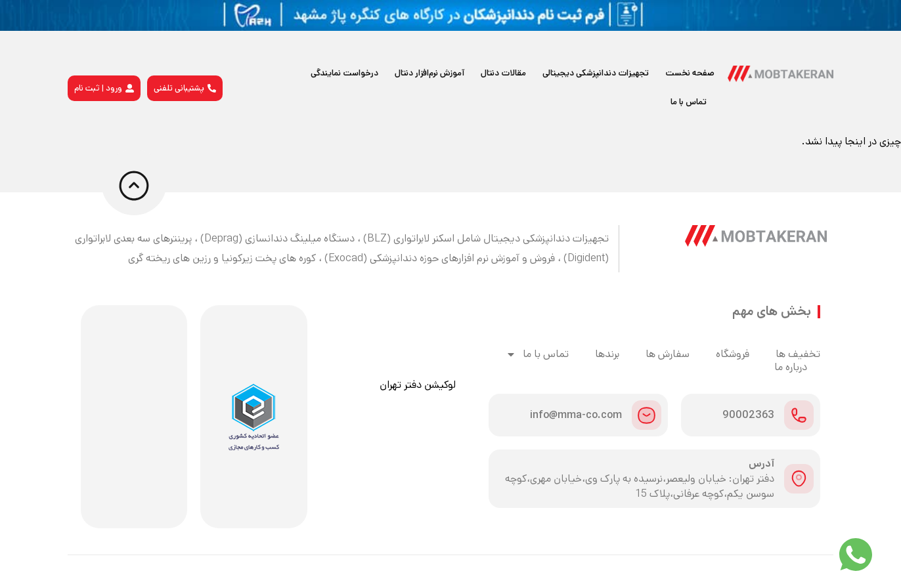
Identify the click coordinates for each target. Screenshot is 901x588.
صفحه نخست (690, 73)
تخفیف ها (798, 354)
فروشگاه (733, 354)
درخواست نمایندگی (344, 73)
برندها (607, 354)
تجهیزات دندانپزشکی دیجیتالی (596, 73)
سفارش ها (668, 354)
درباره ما (791, 367)
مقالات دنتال (503, 73)
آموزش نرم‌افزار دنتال (429, 73)
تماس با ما (689, 102)
